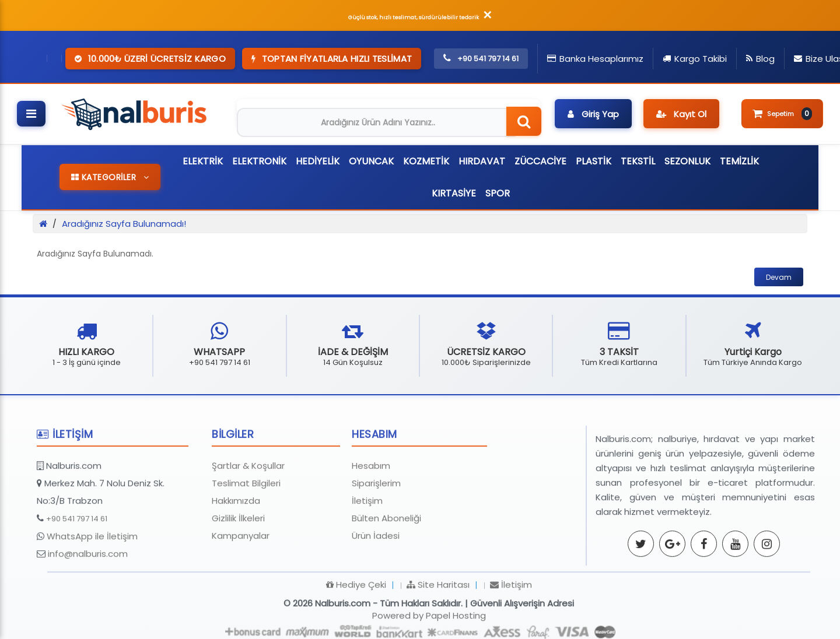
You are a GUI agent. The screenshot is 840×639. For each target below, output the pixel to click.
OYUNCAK (371, 161)
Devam (779, 277)
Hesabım (371, 511)
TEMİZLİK (739, 161)
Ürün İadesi (376, 581)
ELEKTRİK (203, 161)
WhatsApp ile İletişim (92, 582)
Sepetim (782, 114)
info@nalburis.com (88, 599)
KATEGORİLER (110, 177)
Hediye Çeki (356, 630)
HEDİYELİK (318, 161)
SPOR (498, 193)
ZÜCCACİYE (540, 161)
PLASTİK (594, 161)
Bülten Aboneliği (386, 563)
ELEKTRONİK (259, 161)
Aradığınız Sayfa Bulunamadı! (124, 224)
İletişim (367, 546)
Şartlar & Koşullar (248, 511)
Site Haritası (438, 630)
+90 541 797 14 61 (77, 564)
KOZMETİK (426, 161)
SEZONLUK (687, 161)
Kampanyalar (241, 581)
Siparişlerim (376, 529)
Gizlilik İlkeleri (238, 563)
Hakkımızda (236, 546)
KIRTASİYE (454, 193)
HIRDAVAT (482, 161)
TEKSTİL (638, 161)
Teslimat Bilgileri (246, 529)
